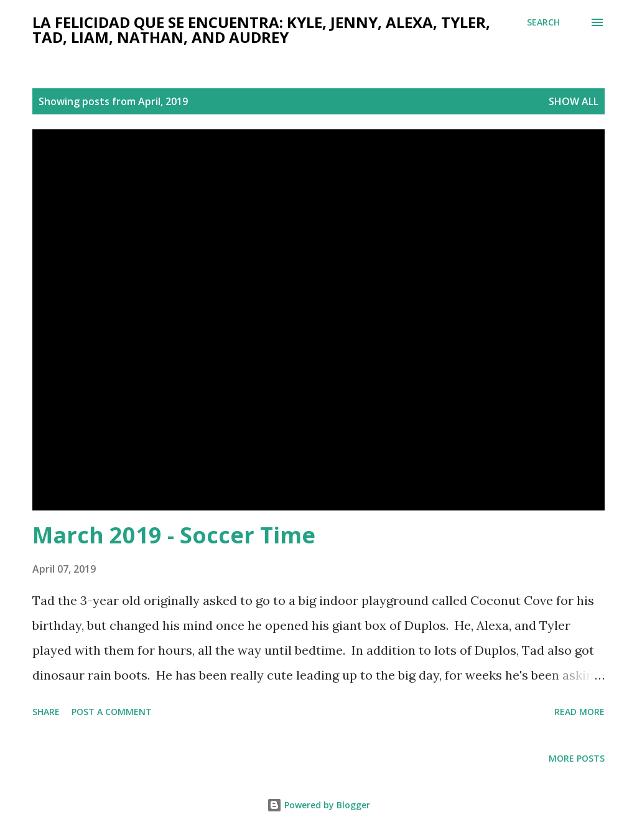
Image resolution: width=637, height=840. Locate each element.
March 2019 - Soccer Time (174, 535)
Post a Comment (112, 712)
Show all (574, 101)
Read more (579, 712)
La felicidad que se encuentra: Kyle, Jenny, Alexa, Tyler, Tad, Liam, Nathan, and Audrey (261, 30)
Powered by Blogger (318, 805)
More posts (577, 758)
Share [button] (46, 712)
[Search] (543, 22)
